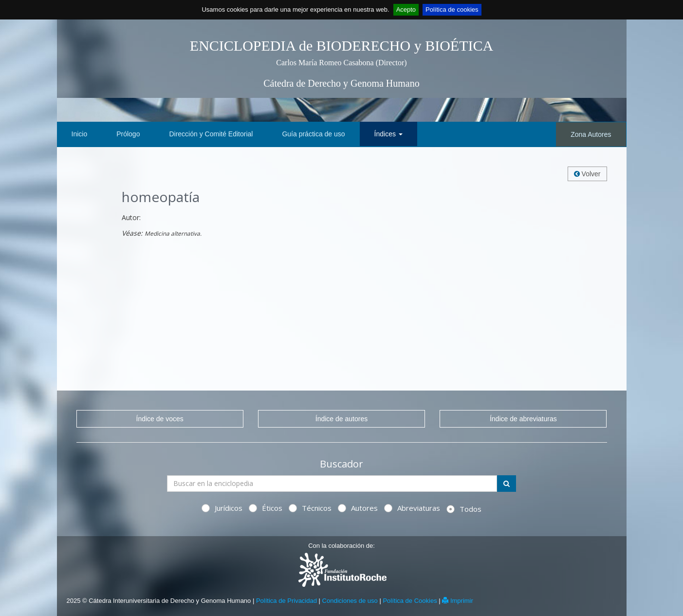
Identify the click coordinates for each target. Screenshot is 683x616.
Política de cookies (452, 9)
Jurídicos (222, 508)
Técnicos (310, 508)
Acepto (406, 9)
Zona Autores (591, 134)
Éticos (266, 508)
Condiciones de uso (350, 601)
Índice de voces (160, 419)
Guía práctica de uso (313, 134)
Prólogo (128, 134)
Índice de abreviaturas (523, 419)
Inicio (80, 134)
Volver (587, 174)
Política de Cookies (410, 601)
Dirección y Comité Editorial (211, 134)
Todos (464, 509)
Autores (358, 508)
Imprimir (458, 601)
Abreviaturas (412, 508)
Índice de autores (341, 419)
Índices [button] (388, 134)
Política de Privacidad (286, 601)
